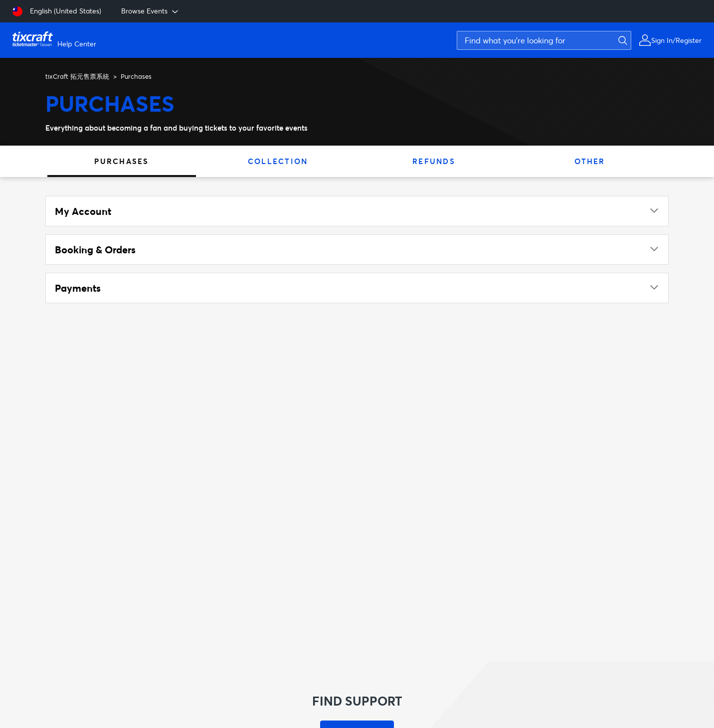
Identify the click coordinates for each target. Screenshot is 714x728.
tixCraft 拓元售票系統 (77, 76)
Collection (278, 161)
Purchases (121, 161)
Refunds (434, 161)
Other (590, 161)
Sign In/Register (676, 40)
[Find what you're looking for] (544, 40)
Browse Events (151, 11)
